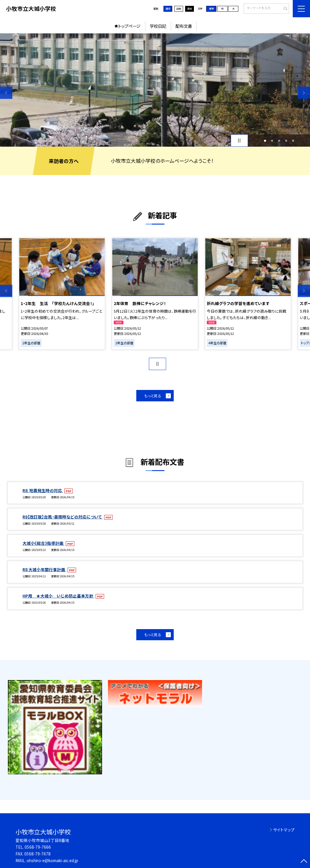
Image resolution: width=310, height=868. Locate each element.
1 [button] (265, 141)
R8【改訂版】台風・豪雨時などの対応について (63, 517)
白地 (179, 8)
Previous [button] (6, 93)
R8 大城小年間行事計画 (44, 569)
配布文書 (184, 26)
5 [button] (293, 141)
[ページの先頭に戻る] (304, 862)
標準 (211, 8)
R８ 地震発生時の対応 (43, 490)
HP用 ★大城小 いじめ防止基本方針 (58, 596)
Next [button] (304, 93)
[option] (155, 90)
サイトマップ (284, 830)
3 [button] (279, 141)
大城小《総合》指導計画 (43, 543)
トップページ (129, 26)
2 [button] (272, 141)
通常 (168, 8)
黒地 (190, 8)
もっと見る (153, 396)
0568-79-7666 (38, 847)
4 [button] (286, 141)
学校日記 (158, 26)
